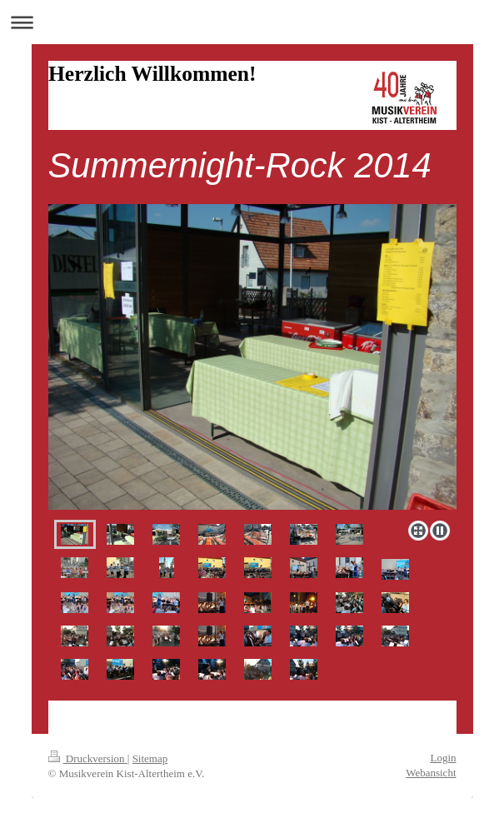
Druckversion (88, 758)
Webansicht (431, 773)
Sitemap (150, 758)
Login (443, 758)
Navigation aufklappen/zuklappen (252, 22)
